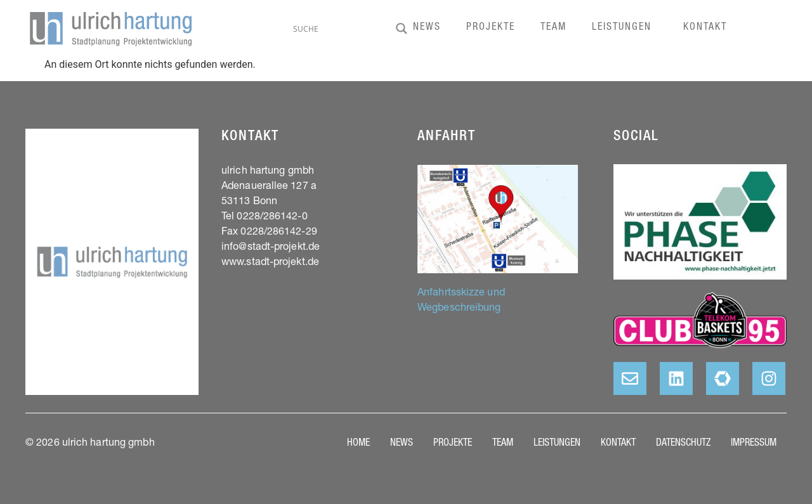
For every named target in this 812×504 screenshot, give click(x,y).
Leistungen (625, 28)
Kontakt (705, 28)
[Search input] (341, 29)
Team (553, 28)
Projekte (491, 28)
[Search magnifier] (402, 29)
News (427, 28)
